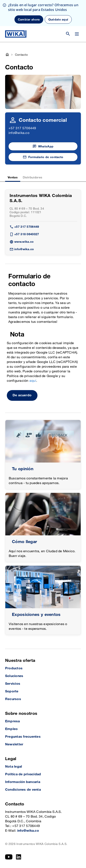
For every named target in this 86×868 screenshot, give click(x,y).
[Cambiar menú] (77, 34)
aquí (33, 381)
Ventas (13, 177)
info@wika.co (19, 133)
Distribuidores (32, 177)
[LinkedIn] (19, 857)
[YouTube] (9, 857)
